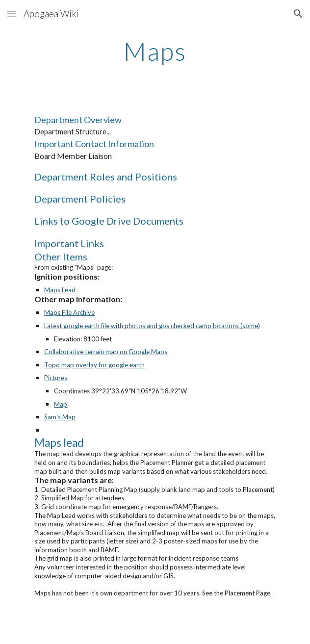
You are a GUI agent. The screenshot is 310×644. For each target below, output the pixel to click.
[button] (12, 13)
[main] (155, 52)
